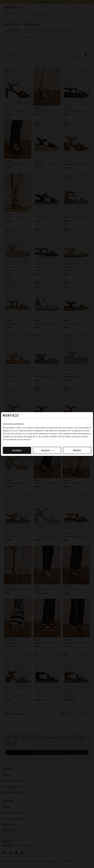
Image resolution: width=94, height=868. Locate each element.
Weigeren (77, 450)
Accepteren (17, 450)
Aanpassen (47, 450)
